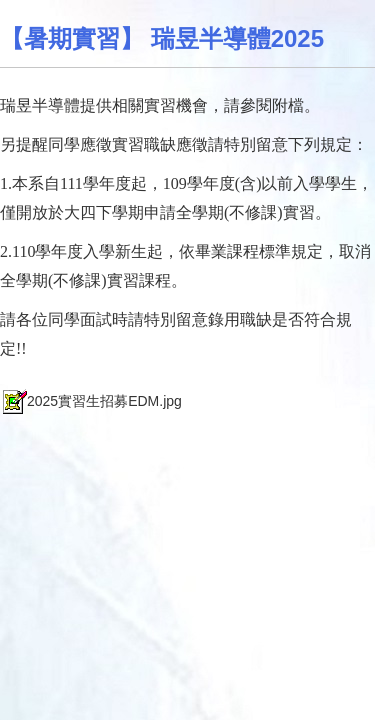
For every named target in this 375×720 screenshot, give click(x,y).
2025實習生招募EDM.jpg (91, 401)
